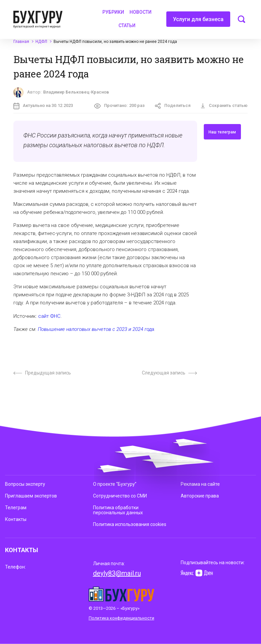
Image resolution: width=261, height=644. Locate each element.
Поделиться (173, 106)
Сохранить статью (224, 105)
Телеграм (16, 508)
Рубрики (113, 12)
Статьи (127, 25)
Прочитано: (119, 106)
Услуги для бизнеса (198, 21)
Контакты (16, 519)
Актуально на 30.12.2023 (43, 106)
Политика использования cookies (130, 524)
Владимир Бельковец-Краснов (76, 92)
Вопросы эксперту (25, 484)
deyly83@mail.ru (117, 573)
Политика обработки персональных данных (118, 510)
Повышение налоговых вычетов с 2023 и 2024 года (96, 329)
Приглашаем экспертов (31, 496)
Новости (141, 12)
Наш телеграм (222, 132)
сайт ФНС (49, 316)
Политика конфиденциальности (121, 618)
